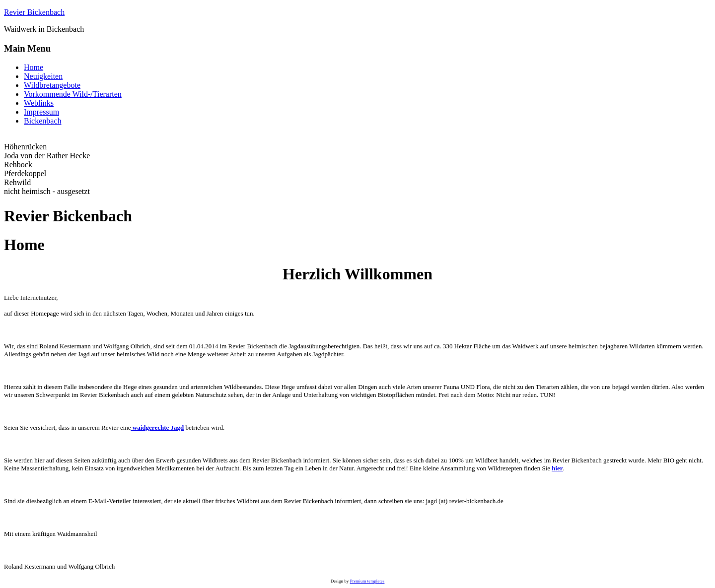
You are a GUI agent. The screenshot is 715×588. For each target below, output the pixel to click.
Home (34, 67)
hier (557, 468)
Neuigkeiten (43, 76)
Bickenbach (43, 121)
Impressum (41, 112)
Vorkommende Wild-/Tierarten (73, 94)
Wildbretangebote (52, 85)
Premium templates (367, 581)
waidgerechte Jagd (158, 427)
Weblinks (39, 103)
